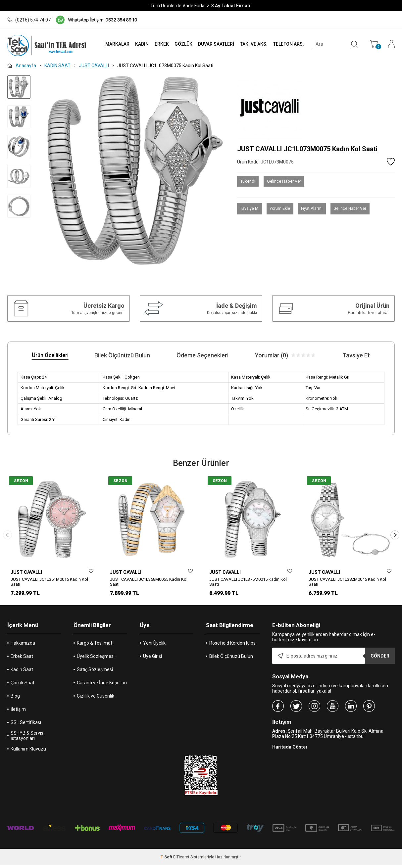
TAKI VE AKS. (251, 44)
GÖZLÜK (179, 44)
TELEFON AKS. (287, 44)
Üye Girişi (152, 659)
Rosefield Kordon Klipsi (233, 646)
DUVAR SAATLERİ (212, 44)
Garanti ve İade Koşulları (102, 685)
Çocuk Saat (23, 685)
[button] (395, 536)
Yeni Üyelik (154, 646)
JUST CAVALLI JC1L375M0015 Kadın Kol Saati (248, 582)
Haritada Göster (290, 750)
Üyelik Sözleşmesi (96, 659)
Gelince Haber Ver (284, 181)
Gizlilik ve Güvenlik (96, 699)
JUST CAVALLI (26, 572)
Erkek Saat (22, 659)
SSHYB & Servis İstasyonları (27, 738)
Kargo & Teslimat (95, 646)
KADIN (136, 44)
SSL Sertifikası (26, 725)
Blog (15, 699)
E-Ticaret (181, 860)
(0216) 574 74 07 (29, 20)
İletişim (18, 712)
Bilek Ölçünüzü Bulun (231, 659)
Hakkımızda (23, 646)
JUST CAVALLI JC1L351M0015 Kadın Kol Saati (49, 582)
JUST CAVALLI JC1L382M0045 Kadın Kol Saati (347, 582)
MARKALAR (110, 44)
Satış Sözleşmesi (95, 672)
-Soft (167, 860)
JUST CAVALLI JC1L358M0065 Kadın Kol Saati (149, 582)
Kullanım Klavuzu (28, 752)
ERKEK (156, 44)
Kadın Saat (22, 672)
